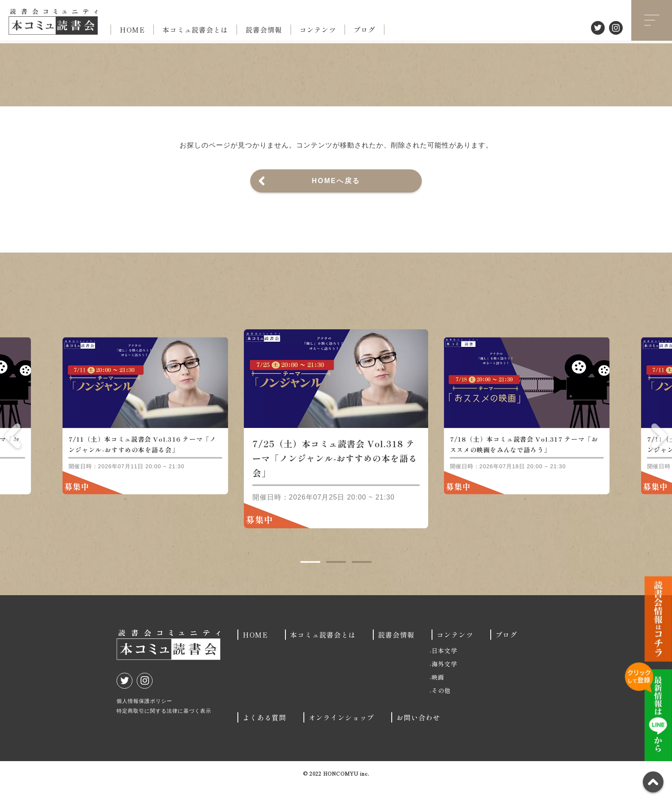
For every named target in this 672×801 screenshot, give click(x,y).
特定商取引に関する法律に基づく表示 (164, 726)
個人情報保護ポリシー (144, 716)
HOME (132, 30)
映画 (438, 692)
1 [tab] (310, 577)
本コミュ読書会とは (195, 30)
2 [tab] (336, 577)
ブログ (364, 30)
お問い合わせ (418, 732)
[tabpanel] (336, 444)
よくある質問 (264, 732)
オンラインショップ (341, 732)
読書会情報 (264, 30)
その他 (441, 705)
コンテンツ (318, 30)
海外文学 (444, 679)
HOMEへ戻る (336, 181)
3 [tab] (362, 577)
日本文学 (444, 665)
